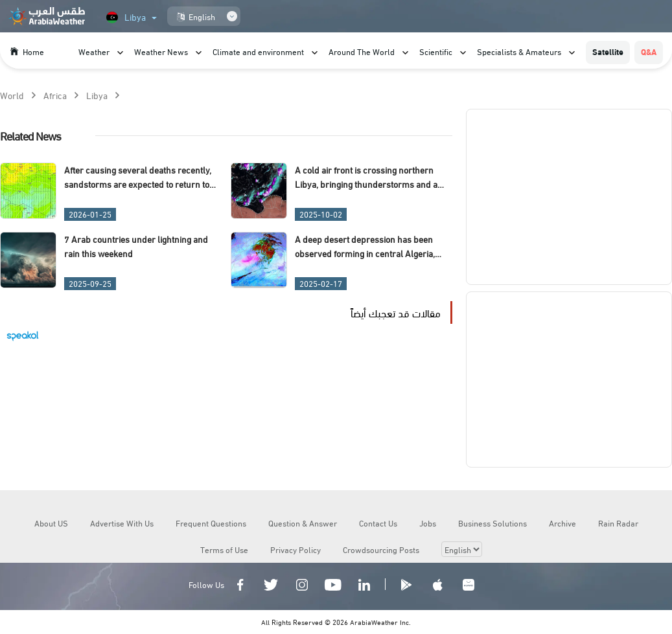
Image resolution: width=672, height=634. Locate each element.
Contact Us (378, 523)
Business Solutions (492, 523)
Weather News (161, 51)
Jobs (428, 523)
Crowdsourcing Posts (381, 549)
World (12, 95)
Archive (562, 523)
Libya (97, 95)
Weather (94, 51)
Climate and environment (258, 51)
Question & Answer (303, 523)
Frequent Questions (211, 523)
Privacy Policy (295, 549)
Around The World (362, 51)
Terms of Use (224, 549)
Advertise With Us (122, 523)
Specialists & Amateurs (519, 51)
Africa (55, 95)
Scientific (436, 51)
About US (51, 523)
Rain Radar (618, 523)
